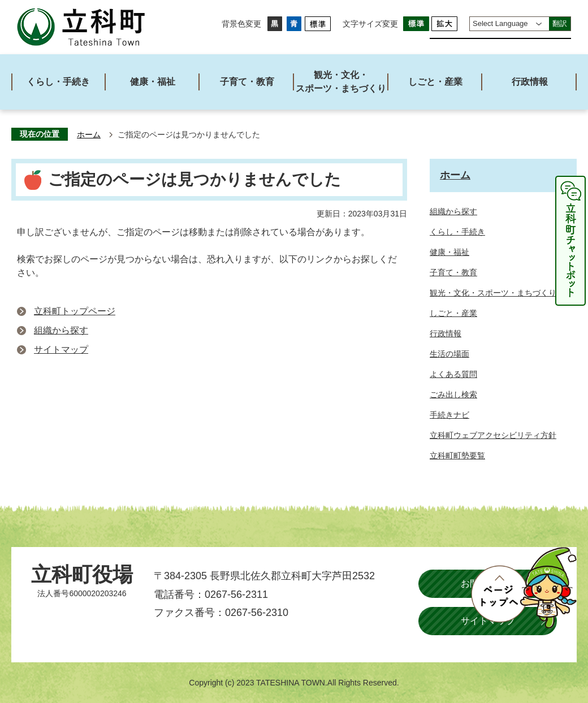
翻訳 (560, 23)
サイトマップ (61, 350)
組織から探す (61, 330)
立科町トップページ (75, 311)
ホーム (89, 135)
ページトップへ (524, 588)
